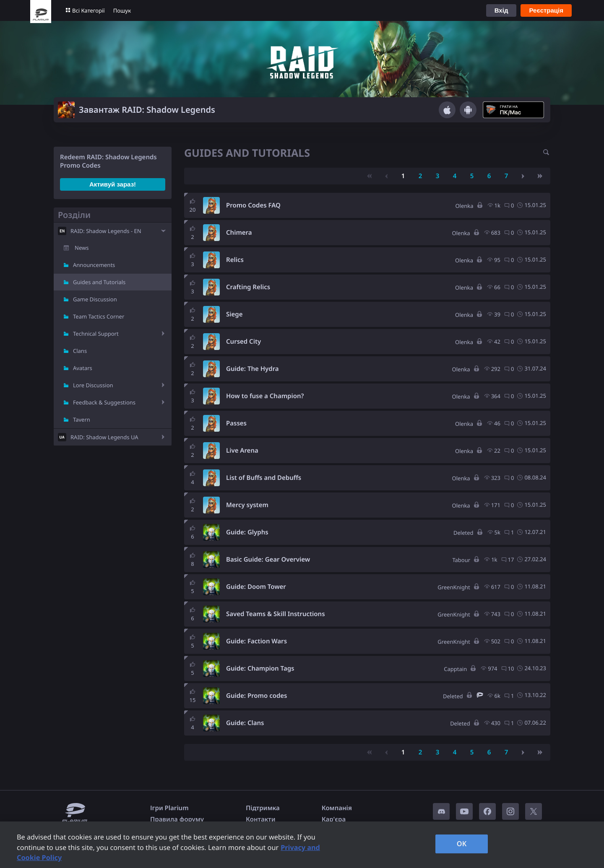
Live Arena (242, 451)
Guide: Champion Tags (260, 668)
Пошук (122, 10)
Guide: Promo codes (257, 696)
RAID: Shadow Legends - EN (106, 231)
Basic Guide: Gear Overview (268, 560)
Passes (236, 423)
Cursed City (243, 342)
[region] (302, 845)
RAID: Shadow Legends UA (104, 437)
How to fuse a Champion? (265, 396)
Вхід (501, 10)
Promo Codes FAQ (253, 205)
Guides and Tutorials (99, 282)
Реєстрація (546, 10)
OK (462, 844)
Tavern (82, 420)
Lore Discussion (93, 385)
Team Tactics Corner (99, 316)
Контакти (260, 819)
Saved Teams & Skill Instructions (276, 614)
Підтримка (263, 808)
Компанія (337, 808)
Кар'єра (334, 819)
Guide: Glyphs (247, 532)
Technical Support (96, 334)
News (82, 248)
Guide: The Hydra (253, 369)
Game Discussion (95, 299)
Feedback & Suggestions (104, 402)
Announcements (94, 265)
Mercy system (247, 505)
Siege (234, 314)
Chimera (239, 233)
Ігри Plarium (169, 808)
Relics (235, 260)
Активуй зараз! (113, 184)
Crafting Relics (248, 287)
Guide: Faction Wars (256, 641)
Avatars (83, 368)
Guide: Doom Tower (256, 587)
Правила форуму (177, 819)
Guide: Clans (245, 723)
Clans (80, 351)
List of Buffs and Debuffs (264, 478)
